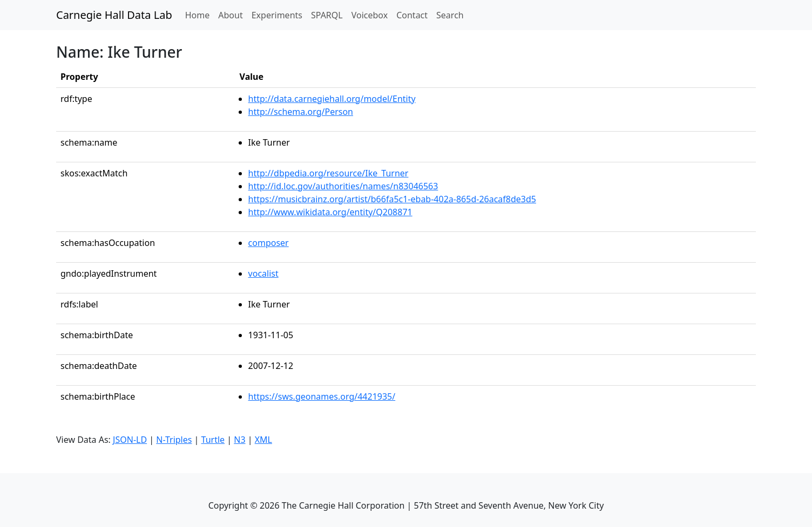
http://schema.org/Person (301, 112)
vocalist (263, 273)
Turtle (213, 440)
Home (200, 15)
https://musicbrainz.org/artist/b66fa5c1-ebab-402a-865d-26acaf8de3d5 (392, 199)
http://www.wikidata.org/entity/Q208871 (330, 212)
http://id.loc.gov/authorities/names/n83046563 (343, 186)
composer (269, 243)
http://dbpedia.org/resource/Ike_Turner (329, 173)
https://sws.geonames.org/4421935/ (322, 396)
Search (450, 15)
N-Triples (174, 440)
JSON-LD (130, 440)
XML (263, 440)
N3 (239, 440)
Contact (412, 15)
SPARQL (327, 15)
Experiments (277, 15)
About (230, 15)
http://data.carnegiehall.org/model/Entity (332, 99)
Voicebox (370, 15)
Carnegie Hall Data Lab (114, 15)
